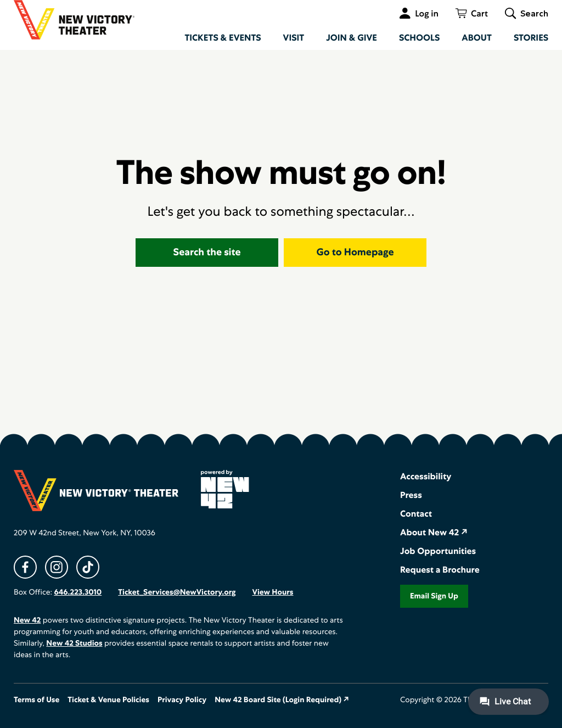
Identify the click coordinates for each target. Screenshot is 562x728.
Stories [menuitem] (531, 38)
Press (411, 495)
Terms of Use (36, 700)
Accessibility (426, 476)
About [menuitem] (477, 38)
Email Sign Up (434, 596)
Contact (416, 514)
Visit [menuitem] (294, 38)
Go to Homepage (355, 252)
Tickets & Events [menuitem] (223, 38)
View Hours (272, 592)
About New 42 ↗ (434, 532)
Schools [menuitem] (419, 38)
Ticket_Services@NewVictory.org (177, 592)
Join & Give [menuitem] (352, 38)
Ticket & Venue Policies (108, 700)
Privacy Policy (182, 700)
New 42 (27, 620)
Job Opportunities (438, 551)
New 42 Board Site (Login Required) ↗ (282, 700)
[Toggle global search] (526, 13)
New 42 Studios (74, 643)
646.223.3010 (78, 592)
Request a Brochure (440, 570)
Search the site (207, 252)
